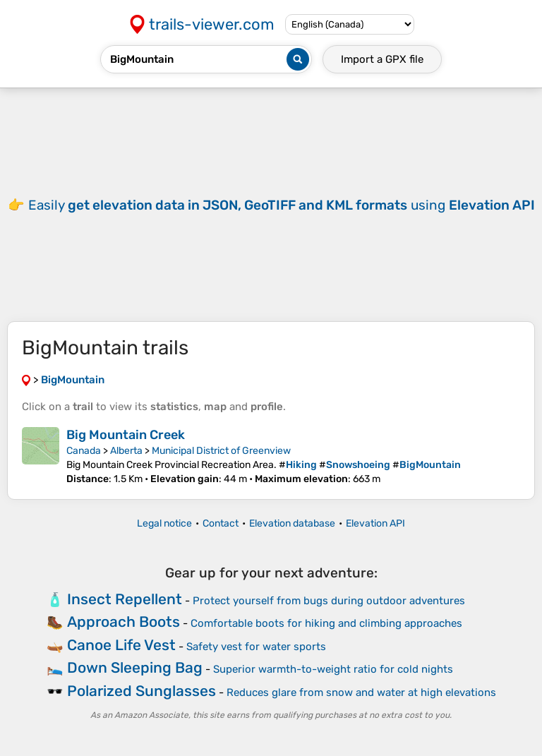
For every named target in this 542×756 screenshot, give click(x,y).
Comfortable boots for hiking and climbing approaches (326, 623)
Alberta (126, 451)
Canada (84, 451)
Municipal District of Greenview (221, 451)
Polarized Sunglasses (141, 691)
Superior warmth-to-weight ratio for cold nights (333, 669)
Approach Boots (124, 622)
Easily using (282, 205)
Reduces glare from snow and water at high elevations (361, 692)
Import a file (382, 59)
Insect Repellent (125, 599)
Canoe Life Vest (121, 645)
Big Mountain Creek (126, 435)
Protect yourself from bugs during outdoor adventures (329, 601)
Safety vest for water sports (256, 647)
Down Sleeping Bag (135, 667)
